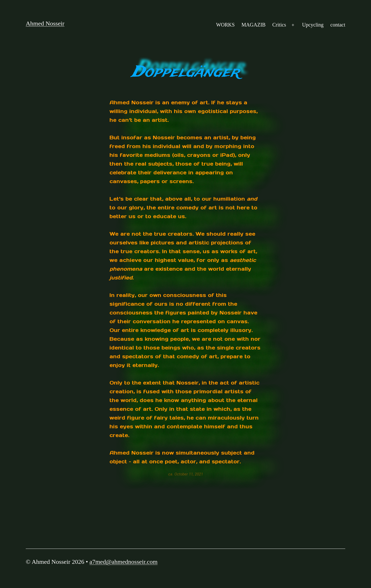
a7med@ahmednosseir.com (123, 562)
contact (338, 25)
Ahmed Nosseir (45, 23)
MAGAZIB (253, 25)
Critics (279, 25)
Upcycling (313, 25)
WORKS (225, 25)
